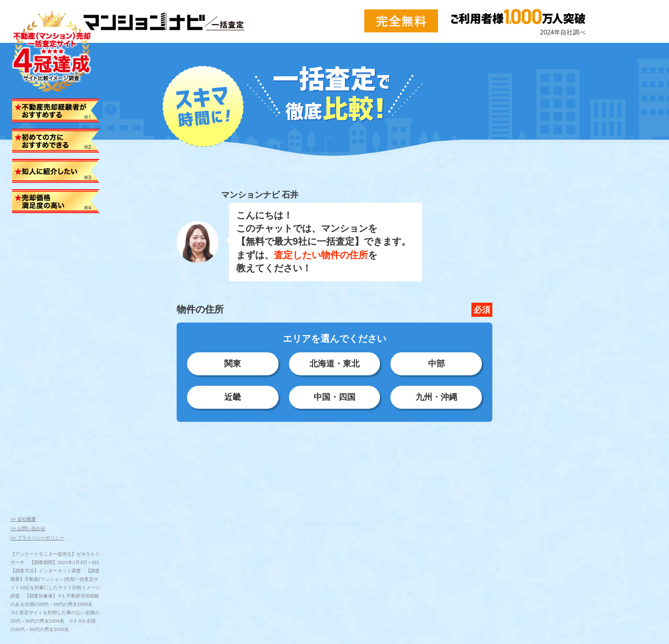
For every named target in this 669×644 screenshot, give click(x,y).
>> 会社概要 (23, 519)
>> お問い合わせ (28, 528)
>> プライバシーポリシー (37, 538)
